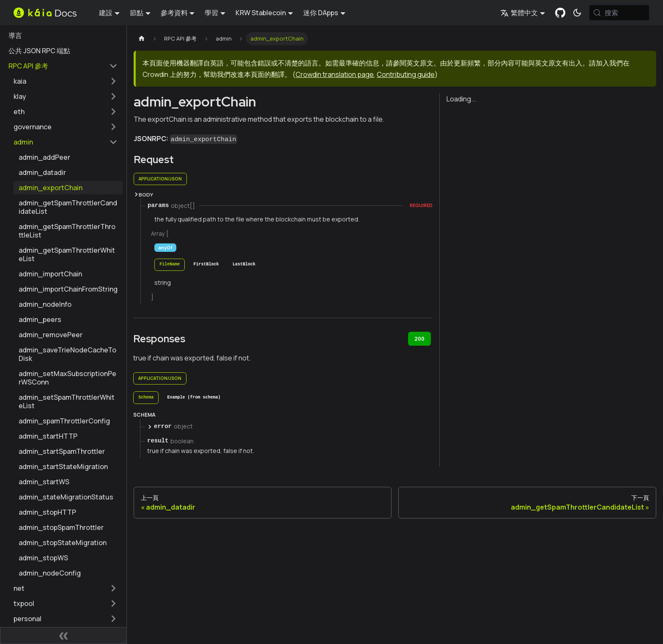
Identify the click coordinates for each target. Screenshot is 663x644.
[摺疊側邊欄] (63, 636)
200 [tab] (419, 339)
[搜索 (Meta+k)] (619, 13)
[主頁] (142, 39)
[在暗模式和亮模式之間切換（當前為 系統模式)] (577, 13)
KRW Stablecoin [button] (261, 13)
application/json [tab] (160, 179)
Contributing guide (406, 74)
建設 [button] (106, 13)
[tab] (170, 265)
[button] (66, 81)
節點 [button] (137, 13)
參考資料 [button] (174, 13)
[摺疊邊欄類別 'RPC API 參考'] (113, 66)
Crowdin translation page (335, 74)
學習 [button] (211, 13)
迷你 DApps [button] (321, 13)
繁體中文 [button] (519, 13)
